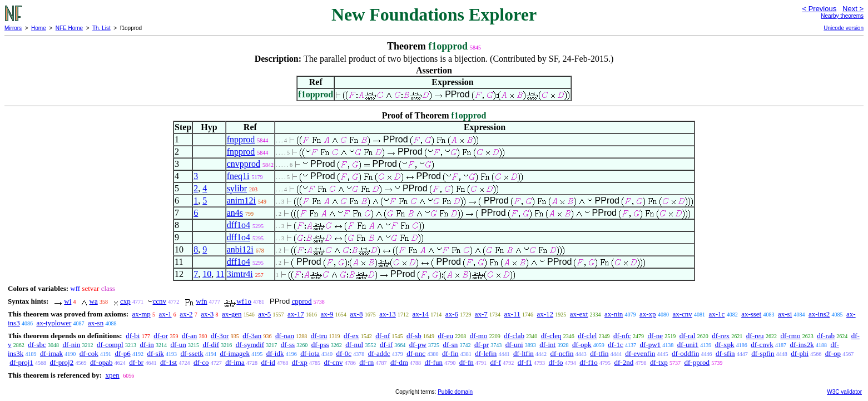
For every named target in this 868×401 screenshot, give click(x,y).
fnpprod (241, 139)
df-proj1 (21, 362)
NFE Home (69, 28)
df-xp (300, 362)
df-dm (399, 362)
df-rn (366, 362)
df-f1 (525, 362)
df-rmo (790, 336)
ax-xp (648, 314)
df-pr (482, 345)
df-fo (556, 362)
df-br (136, 362)
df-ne (655, 336)
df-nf (383, 336)
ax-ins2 (819, 314)
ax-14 (421, 314)
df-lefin (486, 353)
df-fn (467, 362)
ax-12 (545, 314)
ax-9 (327, 314)
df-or (161, 336)
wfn (201, 301)
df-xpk (725, 345)
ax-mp (142, 314)
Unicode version (844, 28)
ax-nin (614, 314)
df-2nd (624, 362)
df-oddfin (685, 353)
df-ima (235, 362)
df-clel (587, 336)
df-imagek (234, 353)
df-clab (514, 336)
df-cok (89, 353)
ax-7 (481, 314)
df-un (178, 345)
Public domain (455, 392)
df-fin (450, 353)
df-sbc (37, 345)
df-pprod (697, 362)
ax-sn (96, 323)
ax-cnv (682, 314)
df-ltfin (524, 353)
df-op (833, 353)
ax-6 (452, 314)
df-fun (434, 362)
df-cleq (551, 336)
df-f (496, 362)
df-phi (800, 353)
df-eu (446, 336)
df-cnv (334, 362)
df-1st (168, 362)
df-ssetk (192, 353)
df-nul (354, 345)
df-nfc (622, 336)
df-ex (351, 336)
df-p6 (123, 353)
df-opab (101, 362)
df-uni (514, 345)
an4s (235, 213)
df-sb (414, 336)
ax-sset (751, 314)
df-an (189, 336)
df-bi (133, 336)
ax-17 (296, 314)
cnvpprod (244, 164)
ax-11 (512, 314)
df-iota (310, 353)
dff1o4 (239, 225)
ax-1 (165, 314)
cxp (125, 301)
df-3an (252, 336)
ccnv (160, 301)
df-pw (418, 345)
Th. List (101, 28)
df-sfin (725, 353)
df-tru (319, 336)
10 (207, 274)
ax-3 (207, 314)
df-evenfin (640, 353)
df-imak (51, 353)
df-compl (110, 345)
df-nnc (416, 353)
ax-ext (579, 314)
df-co (201, 362)
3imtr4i (240, 274)
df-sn (451, 345)
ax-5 (264, 314)
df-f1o (589, 362)
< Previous (819, 9)
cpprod (301, 301)
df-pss (320, 345)
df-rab (826, 336)
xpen (112, 375)
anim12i (241, 200)
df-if (386, 345)
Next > (853, 9)
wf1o (244, 301)
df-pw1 (651, 345)
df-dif (211, 345)
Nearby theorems (842, 16)
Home (39, 28)
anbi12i (240, 249)
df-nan (285, 336)
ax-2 (186, 314)
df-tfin (599, 353)
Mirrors (13, 28)
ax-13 (388, 314)
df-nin (72, 345)
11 (220, 274)
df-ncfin (562, 353)
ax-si (785, 314)
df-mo (479, 336)
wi (68, 301)
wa (94, 301)
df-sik (155, 353)
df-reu (755, 336)
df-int (547, 345)
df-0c (344, 353)
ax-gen (232, 314)
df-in (147, 345)
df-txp (659, 362)
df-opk (582, 345)
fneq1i (238, 176)
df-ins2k (802, 345)
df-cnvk (762, 345)
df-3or (220, 336)
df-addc (379, 353)
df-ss (288, 345)
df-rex (721, 336)
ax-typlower (54, 323)
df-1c (615, 345)
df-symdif (250, 345)
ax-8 (356, 314)
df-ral (688, 336)
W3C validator (844, 392)
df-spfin (763, 353)
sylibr (237, 188)
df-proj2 (62, 362)
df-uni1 (688, 345)
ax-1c (717, 314)
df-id (268, 362)
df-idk (275, 353)
